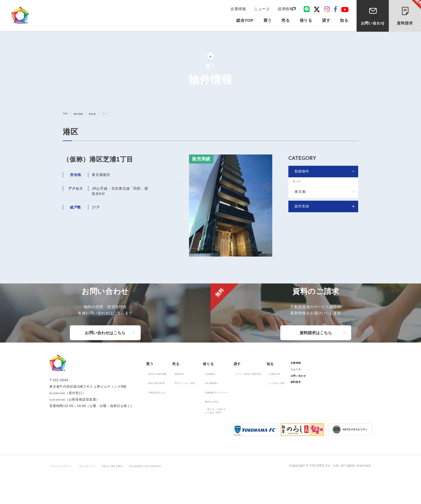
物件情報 (83, 114)
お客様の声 (326, 399)
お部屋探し (237, 399)
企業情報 (240, 9)
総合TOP (245, 22)
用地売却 (192, 399)
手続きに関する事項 (137, 494)
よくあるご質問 (329, 409)
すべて (300, 184)
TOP (66, 113)
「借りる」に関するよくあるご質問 (243, 438)
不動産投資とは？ (163, 418)
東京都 (101, 114)
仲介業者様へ (238, 409)
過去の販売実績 (161, 409)
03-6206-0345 (61, 425)
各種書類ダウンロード (245, 418)
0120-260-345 (61, 432)
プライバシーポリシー (67, 494)
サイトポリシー (103, 494)
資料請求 (409, 13)
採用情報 (285, 9)
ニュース (262, 9)
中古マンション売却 (201, 409)
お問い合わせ (373, 24)
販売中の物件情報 (163, 399)
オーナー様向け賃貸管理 (290, 399)
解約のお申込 (238, 427)
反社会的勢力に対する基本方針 (183, 494)
